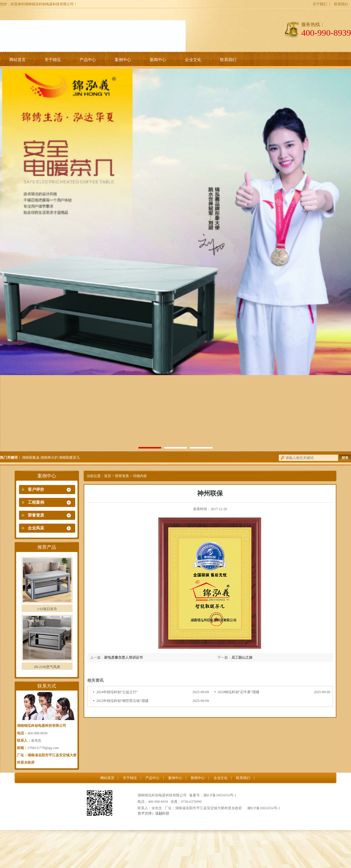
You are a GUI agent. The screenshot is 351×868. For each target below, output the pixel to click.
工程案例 (36, 502)
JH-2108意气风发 (47, 667)
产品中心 (88, 60)
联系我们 (341, 4)
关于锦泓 (53, 60)
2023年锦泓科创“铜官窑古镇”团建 (122, 701)
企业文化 (193, 60)
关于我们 (320, 4)
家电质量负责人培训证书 (123, 658)
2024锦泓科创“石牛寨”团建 (239, 692)
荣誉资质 (36, 515)
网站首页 (18, 60)
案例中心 (123, 60)
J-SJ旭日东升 (47, 609)
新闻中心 (158, 60)
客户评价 (36, 490)
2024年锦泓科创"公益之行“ (117, 692)
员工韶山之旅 (242, 658)
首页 (108, 476)
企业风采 (36, 528)
